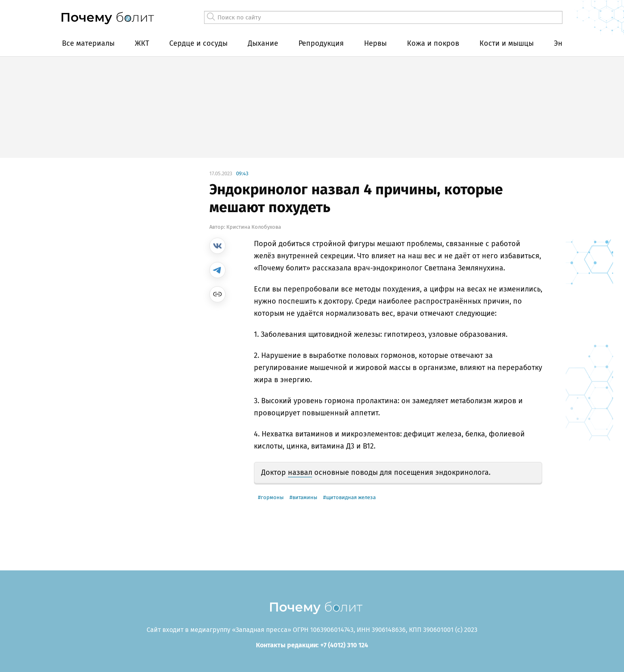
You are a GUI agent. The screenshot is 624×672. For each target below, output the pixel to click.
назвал (300, 472)
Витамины (305, 497)
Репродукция (321, 43)
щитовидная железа (351, 497)
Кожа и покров (433, 43)
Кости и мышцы (507, 43)
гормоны (272, 497)
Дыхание (263, 43)
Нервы (375, 43)
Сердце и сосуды (198, 43)
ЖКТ (142, 43)
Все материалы (88, 43)
